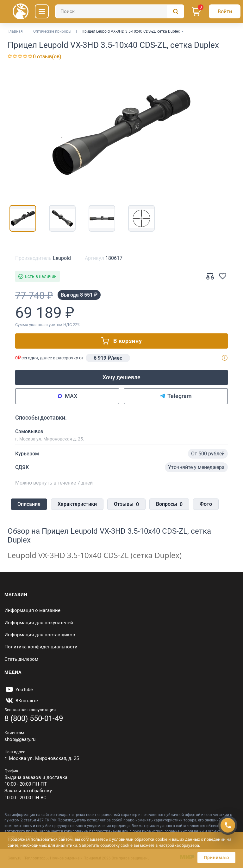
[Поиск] (120, 11)
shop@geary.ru (20, 739)
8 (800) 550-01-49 (34, 718)
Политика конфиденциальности (41, 647)
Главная (15, 31)
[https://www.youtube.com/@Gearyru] (19, 690)
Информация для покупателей (39, 623)
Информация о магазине (32, 610)
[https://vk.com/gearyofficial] (21, 701)
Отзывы (126, 505)
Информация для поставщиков (40, 635)
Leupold (62, 258)
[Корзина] (196, 11)
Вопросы (169, 505)
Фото (206, 504)
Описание (29, 504)
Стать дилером (21, 659)
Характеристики (77, 504)
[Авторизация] (225, 11)
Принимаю (216, 858)
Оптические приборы (52, 31)
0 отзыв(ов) (47, 57)
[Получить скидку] (228, 825)
